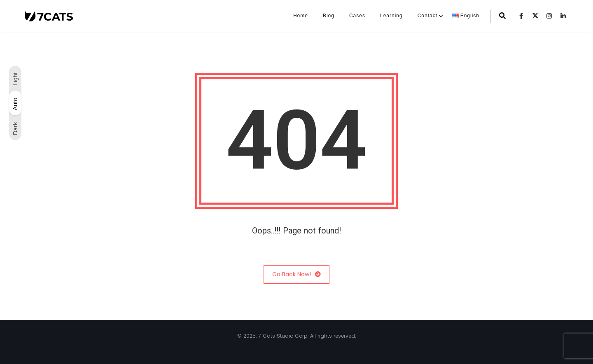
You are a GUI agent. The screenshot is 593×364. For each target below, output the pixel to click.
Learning (391, 16)
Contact (427, 16)
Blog (329, 16)
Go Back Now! (296, 274)
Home (301, 16)
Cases (357, 16)
